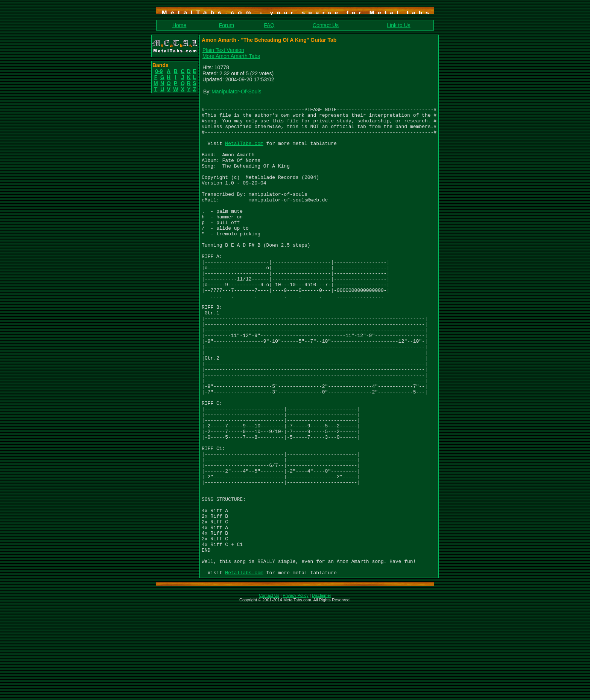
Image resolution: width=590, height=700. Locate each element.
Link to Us (398, 25)
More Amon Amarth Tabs (231, 56)
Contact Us (326, 25)
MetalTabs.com (244, 152)
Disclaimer (322, 690)
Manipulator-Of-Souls (236, 92)
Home (179, 25)
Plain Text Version (223, 50)
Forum (227, 25)
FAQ (269, 25)
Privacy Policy (295, 690)
